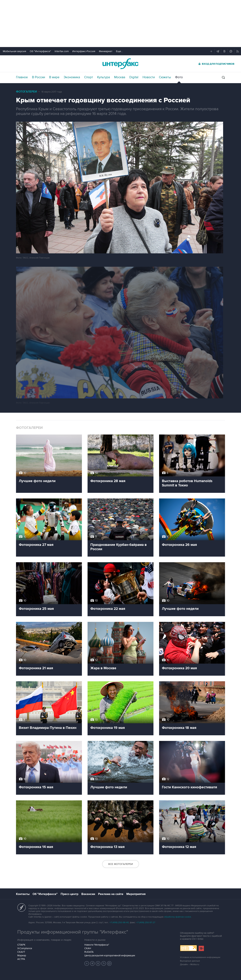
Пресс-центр (69, 894)
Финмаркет (106, 51)
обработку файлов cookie (178, 917)
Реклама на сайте (111, 894)
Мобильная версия (14, 51)
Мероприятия (136, 894)
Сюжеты (165, 77)
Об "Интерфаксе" (40, 51)
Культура (104, 77)
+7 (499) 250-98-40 (119, 923)
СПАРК (21, 945)
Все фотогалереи (121, 864)
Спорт (89, 77)
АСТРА (21, 959)
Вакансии (88, 894)
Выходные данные (190, 961)
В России (39, 77)
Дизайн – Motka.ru (190, 964)
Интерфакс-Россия (84, 51)
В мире (54, 77)
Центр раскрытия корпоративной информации (110, 956)
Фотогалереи (26, 92)
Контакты (23, 894)
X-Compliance (25, 948)
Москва (120, 77)
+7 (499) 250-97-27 (146, 923)
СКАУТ (21, 952)
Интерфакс (120, 64)
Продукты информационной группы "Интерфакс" (73, 932)
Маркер (22, 956)
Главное (22, 77)
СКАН (88, 948)
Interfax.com (62, 51)
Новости (149, 77)
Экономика (72, 77)
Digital (134, 77)
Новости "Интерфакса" (97, 945)
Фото (179, 77)
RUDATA (89, 952)
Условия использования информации (200, 957)
